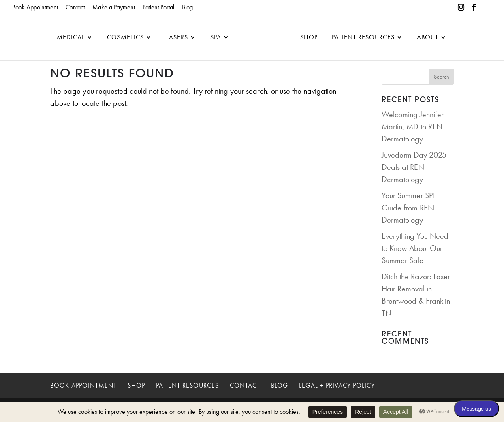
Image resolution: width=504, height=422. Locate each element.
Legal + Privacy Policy (337, 385)
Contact (75, 7)
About (428, 38)
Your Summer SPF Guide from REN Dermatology (409, 208)
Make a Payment (114, 7)
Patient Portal (158, 7)
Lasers (177, 38)
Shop (309, 38)
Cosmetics (125, 38)
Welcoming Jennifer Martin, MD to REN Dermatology (413, 126)
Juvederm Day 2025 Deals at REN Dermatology (414, 167)
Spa (216, 38)
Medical (71, 38)
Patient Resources (363, 38)
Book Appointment (35, 7)
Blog (187, 7)
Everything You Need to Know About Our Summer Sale (415, 248)
